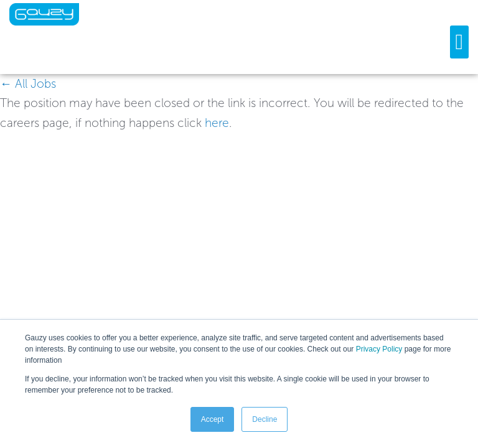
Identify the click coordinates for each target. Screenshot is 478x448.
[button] (459, 42)
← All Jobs (28, 84)
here (217, 123)
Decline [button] (265, 419)
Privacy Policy (379, 349)
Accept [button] (213, 419)
